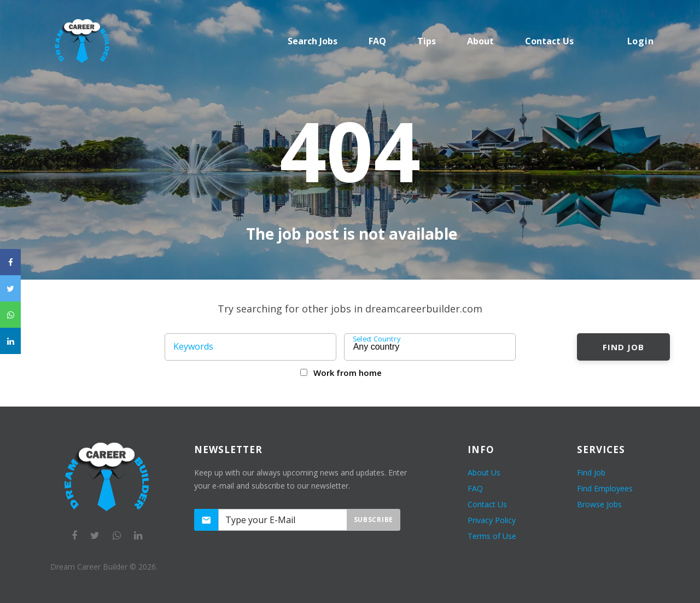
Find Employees (605, 488)
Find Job (623, 347)
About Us (484, 472)
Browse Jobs (599, 504)
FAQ (377, 41)
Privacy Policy (492, 520)
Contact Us (487, 504)
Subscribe (374, 520)
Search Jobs (313, 41)
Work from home (348, 373)
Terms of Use (492, 536)
